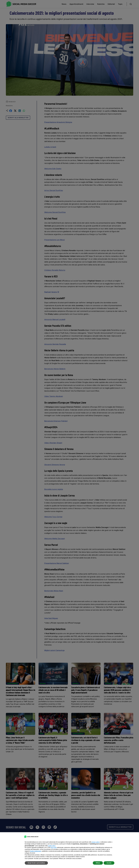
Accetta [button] (109, 863)
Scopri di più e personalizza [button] (36, 863)
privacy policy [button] (96, 842)
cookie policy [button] (52, 846)
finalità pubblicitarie (36, 851)
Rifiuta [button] (98, 863)
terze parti (54, 847)
